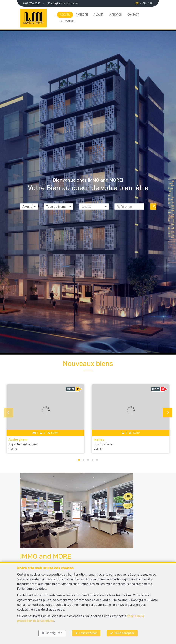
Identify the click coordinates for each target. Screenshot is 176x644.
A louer (99, 15)
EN (144, 3)
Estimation (67, 21)
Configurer (54, 633)
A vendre (82, 15)
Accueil (65, 15)
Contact (133, 15)
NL (152, 3)
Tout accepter (124, 633)
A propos (116, 15)
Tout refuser (88, 633)
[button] (94, 207)
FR (137, 3)
